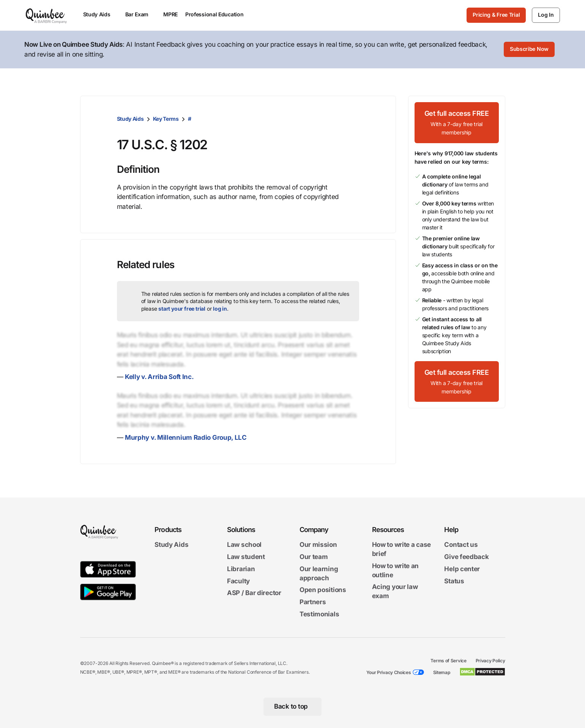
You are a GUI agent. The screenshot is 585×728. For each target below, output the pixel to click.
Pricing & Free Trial (496, 15)
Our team (314, 557)
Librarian (241, 569)
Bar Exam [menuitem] (141, 14)
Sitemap (442, 672)
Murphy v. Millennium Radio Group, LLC (186, 437)
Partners (313, 602)
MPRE (170, 14)
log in (220, 309)
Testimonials (319, 614)
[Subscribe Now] (529, 50)
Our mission (318, 545)
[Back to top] (292, 707)
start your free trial (182, 309)
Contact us (461, 545)
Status (454, 581)
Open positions (323, 590)
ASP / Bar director (254, 593)
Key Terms (166, 119)
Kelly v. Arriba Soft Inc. (159, 377)
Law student (246, 557)
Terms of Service (448, 661)
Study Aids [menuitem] (100, 14)
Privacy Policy (490, 661)
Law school (244, 545)
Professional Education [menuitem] (218, 14)
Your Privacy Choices (389, 672)
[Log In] (546, 15)
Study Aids (130, 119)
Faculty (238, 581)
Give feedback (466, 557)
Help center (462, 569)
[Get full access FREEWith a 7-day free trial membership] (457, 123)
